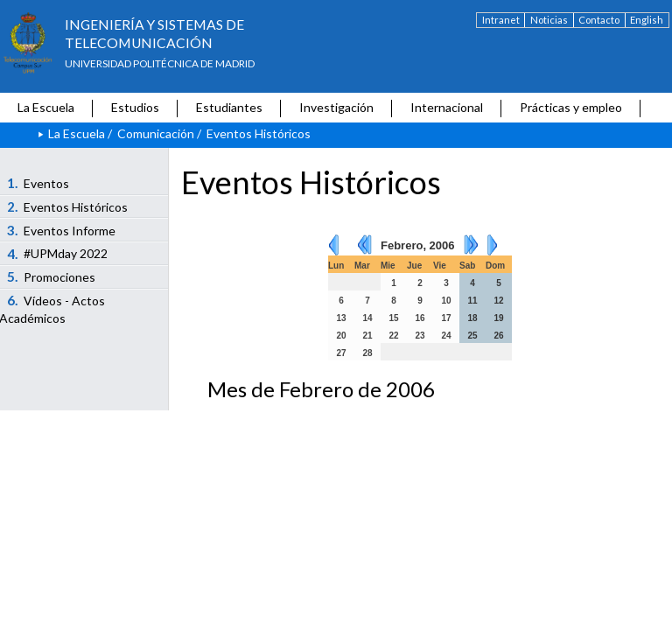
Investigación (336, 107)
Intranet (501, 20)
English (647, 20)
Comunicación (156, 133)
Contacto (599, 20)
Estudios (135, 107)
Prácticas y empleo (571, 107)
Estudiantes (229, 107)
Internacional (447, 107)
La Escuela (46, 107)
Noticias (549, 20)
